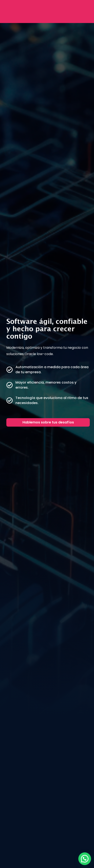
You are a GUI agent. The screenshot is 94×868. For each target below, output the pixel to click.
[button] (85, 859)
